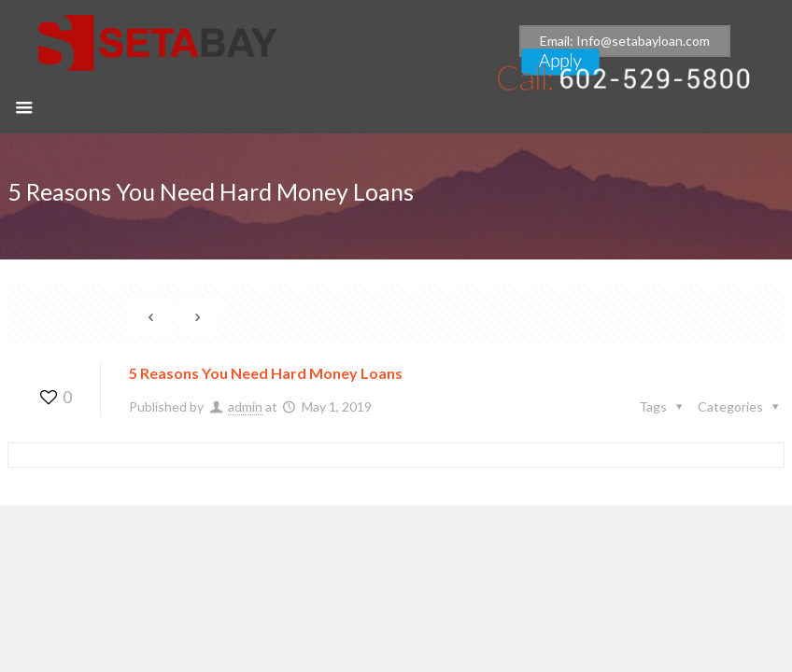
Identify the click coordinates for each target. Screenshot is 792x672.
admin (245, 406)
